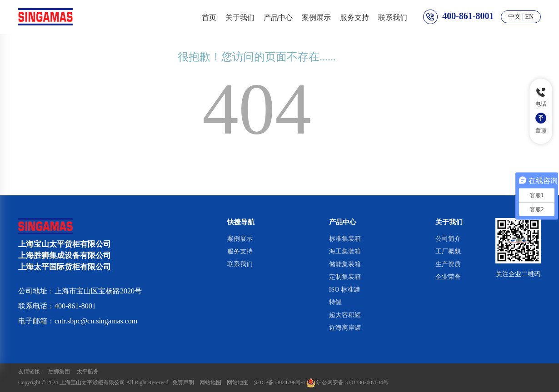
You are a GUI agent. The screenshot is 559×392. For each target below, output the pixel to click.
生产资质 (448, 264)
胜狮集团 (59, 372)
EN (529, 17)
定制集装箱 (345, 277)
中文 (514, 17)
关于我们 (240, 17)
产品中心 (278, 17)
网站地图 (210, 382)
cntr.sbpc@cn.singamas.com (96, 321)
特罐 (335, 302)
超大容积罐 (345, 315)
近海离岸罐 (345, 328)
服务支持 (354, 17)
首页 (209, 17)
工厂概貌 (448, 251)
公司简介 (448, 239)
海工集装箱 (345, 251)
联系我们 (393, 17)
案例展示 (316, 17)
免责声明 (183, 382)
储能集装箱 (345, 264)
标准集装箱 (345, 239)
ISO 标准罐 (344, 290)
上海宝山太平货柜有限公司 (92, 382)
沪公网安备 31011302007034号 (348, 382)
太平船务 (88, 372)
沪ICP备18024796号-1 (280, 382)
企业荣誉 (448, 277)
